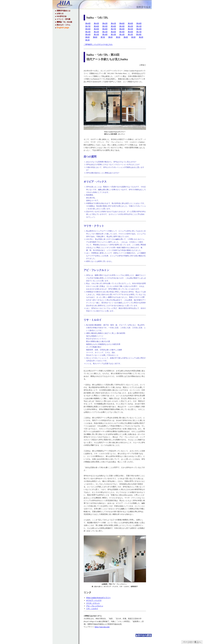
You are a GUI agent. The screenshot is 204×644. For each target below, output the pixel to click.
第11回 (130, 34)
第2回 (141, 37)
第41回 (113, 23)
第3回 (133, 37)
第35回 (105, 26)
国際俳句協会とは (63, 11)
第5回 (118, 37)
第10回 (139, 34)
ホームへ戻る (144, 635)
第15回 (96, 34)
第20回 (113, 32)
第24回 (139, 29)
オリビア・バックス (94, 600)
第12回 (122, 34)
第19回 (122, 32)
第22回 (96, 32)
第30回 (88, 29)
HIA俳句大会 (61, 16)
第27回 (113, 29)
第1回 (87, 40)
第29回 (96, 29)
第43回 (96, 23)
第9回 (87, 37)
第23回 (88, 32)
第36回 (96, 26)
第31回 (139, 26)
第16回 (88, 34)
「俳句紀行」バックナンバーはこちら (98, 44)
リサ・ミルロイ (92, 609)
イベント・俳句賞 (63, 19)
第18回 (130, 32)
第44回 (88, 23)
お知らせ (60, 13)
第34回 (113, 26)
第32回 (130, 26)
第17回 (139, 32)
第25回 (130, 29)
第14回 (105, 34)
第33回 (122, 26)
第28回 (105, 29)
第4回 (126, 37)
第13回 (113, 34)
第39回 (130, 23)
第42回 (105, 23)
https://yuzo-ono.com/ (102, 627)
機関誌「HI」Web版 (64, 22)
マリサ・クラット (93, 603)
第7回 (103, 37)
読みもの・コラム (63, 25)
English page (63, 28)
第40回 (122, 23)
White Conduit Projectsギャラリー (98, 598)
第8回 (95, 37)
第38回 (139, 23)
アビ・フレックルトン (95, 606)
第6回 (110, 37)
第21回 (105, 32)
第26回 (122, 29)
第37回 (88, 26)
